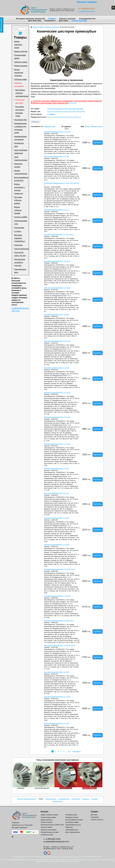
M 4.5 (79, 111)
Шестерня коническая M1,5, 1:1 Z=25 (57, 288)
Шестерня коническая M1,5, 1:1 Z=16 (57, 444)
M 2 (57, 111)
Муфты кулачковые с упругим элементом (19, 189)
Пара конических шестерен (74, 109)
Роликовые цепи (71, 815)
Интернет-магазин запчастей (30, 19)
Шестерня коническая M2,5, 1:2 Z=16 (57, 417)
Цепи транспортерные (21, 158)
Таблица (94, 126)
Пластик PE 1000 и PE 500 (20, 254)
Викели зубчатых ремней (18, 210)
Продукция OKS (21, 120)
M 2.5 (62, 111)
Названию (48, 126)
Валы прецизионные (73, 832)
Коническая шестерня (55, 109)
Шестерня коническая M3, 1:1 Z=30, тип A (59, 621)
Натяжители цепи (19, 145)
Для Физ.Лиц (35, 21)
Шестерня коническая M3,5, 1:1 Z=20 (57, 697)
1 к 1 (49, 117)
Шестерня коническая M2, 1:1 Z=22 (57, 468)
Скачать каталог (67, 19)
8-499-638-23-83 (53, 839)
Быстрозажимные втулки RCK (21, 179)
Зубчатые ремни (21, 62)
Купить (98, 142)
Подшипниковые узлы (21, 222)
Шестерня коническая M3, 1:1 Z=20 (57, 314)
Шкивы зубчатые (21, 51)
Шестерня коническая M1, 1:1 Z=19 (57, 545)
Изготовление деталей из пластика (20, 262)
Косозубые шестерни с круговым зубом (20, 111)
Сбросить (35, 122)
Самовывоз (95, 817)
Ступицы (18, 231)
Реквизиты (50, 21)
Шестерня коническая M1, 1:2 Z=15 (57, 672)
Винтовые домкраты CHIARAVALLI (20, 238)
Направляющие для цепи (50, 832)
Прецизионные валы (20, 271)
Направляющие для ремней (20, 138)
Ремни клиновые (21, 66)
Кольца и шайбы (21, 217)
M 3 (66, 111)
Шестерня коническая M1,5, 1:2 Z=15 (57, 392)
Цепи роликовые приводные (21, 152)
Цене (53, 126)
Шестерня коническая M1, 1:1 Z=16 (57, 368)
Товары (52, 19)
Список (100, 126)
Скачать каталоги (97, 820)
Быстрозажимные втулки (74, 820)
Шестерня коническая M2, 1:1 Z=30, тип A (59, 234)
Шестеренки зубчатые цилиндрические (22, 93)
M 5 (84, 111)
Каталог (45, 812)
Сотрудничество (87, 19)
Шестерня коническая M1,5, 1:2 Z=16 (57, 341)
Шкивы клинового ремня (18, 45)
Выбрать (52, 114)
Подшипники (19, 228)
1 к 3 (69, 117)
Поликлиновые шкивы (20, 57)
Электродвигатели (21, 249)
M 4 (75, 111)
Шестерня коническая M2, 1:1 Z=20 (57, 156)
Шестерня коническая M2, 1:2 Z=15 (57, 493)
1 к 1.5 (54, 117)
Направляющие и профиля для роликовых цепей (20, 128)
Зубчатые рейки (21, 79)
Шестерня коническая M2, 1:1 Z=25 (57, 518)
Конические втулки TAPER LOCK (52, 825)
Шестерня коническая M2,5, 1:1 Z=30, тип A (59, 569)
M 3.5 (71, 111)
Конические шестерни (20, 101)
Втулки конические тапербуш (19, 73)
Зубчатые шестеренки (19, 85)
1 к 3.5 (74, 117)
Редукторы (18, 245)
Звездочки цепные (18, 165)
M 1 (49, 111)
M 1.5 (53, 111)
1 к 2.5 (64, 117)
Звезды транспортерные (21, 172)
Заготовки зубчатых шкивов (18, 200)
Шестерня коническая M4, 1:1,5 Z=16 (57, 596)
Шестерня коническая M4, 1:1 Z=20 (57, 723)
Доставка (64, 21)
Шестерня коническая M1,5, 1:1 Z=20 (57, 132)
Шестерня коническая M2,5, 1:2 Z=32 (57, 261)
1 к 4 (79, 117)
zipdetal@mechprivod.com (87, 11)
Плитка (87, 126)
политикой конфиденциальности (76, 860)
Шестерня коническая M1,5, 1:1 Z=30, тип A (59, 645)
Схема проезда (79, 21)
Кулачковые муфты (72, 822)
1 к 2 (59, 117)
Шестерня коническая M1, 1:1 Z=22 (57, 210)
